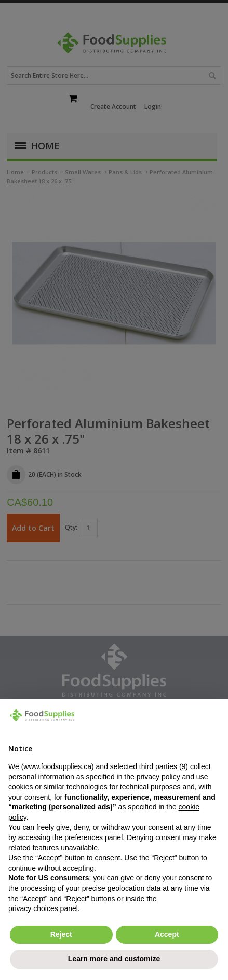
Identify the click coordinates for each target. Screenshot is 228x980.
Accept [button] (167, 934)
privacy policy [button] (158, 777)
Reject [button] (61, 934)
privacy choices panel (43, 908)
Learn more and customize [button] (114, 959)
